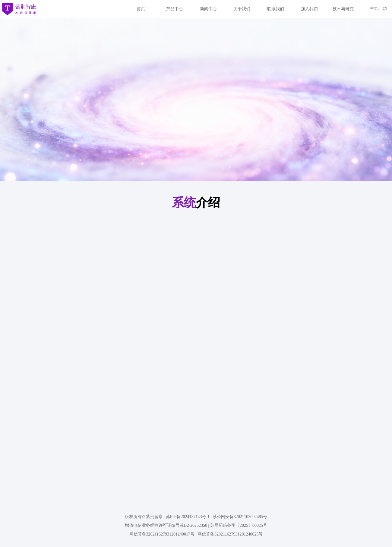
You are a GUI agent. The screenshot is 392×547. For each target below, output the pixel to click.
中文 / (375, 8)
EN (385, 8)
